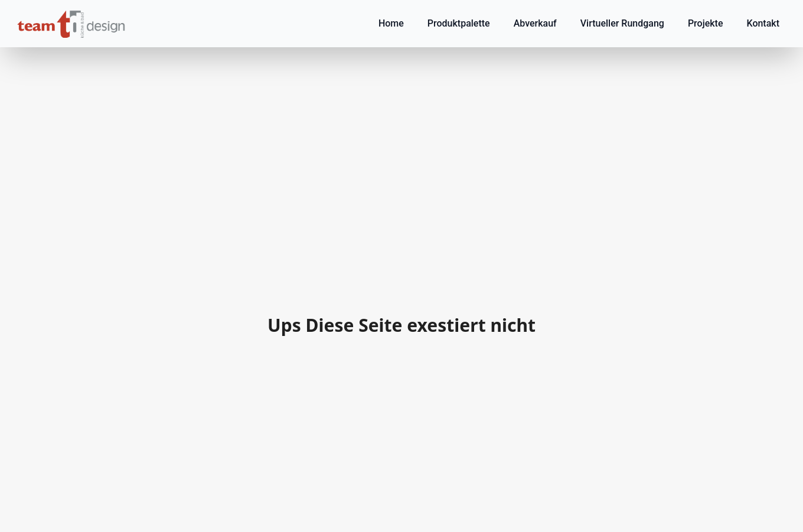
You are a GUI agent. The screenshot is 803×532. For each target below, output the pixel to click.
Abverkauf (535, 23)
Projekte (706, 23)
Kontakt (763, 23)
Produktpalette (459, 23)
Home (391, 23)
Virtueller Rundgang (622, 23)
